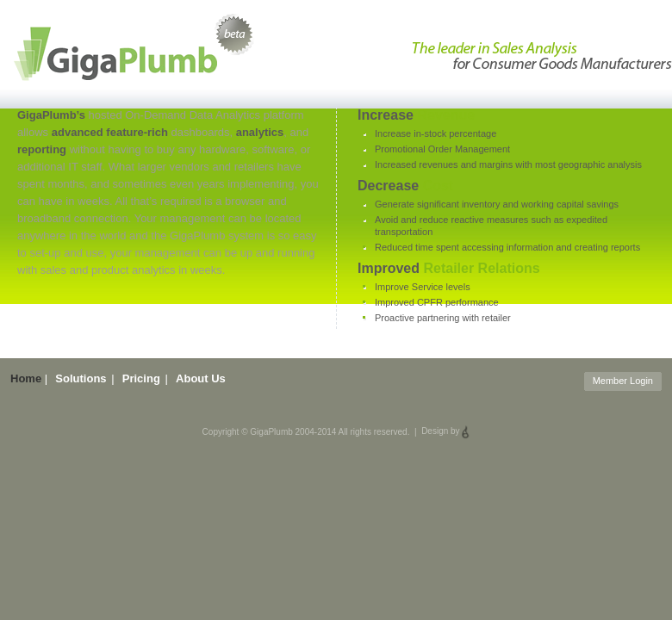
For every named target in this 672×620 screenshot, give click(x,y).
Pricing (141, 378)
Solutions (81, 378)
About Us (201, 378)
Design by (445, 431)
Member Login (623, 381)
